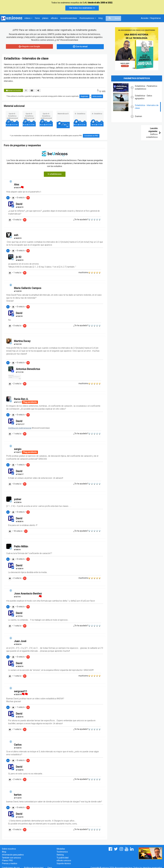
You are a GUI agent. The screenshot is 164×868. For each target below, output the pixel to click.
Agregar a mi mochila (13, 90)
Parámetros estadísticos (137, 78)
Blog (4, 852)
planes (45, 18)
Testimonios (62, 852)
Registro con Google (29, 46)
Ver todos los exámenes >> (82, 8)
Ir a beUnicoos (55, 174)
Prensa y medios (10, 863)
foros (37, 18)
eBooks (54, 18)
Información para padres (13, 855)
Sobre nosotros (9, 849)
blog (101, 18)
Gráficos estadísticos (153, 133)
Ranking (60, 855)
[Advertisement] (137, 159)
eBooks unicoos (64, 860)
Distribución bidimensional (20, 428)
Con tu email (80, 47)
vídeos (28, 18)
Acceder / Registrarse (151, 18)
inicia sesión (97, 96)
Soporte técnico (64, 863)
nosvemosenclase (69, 18)
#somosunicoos (88, 18)
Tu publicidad (63, 858)
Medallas (61, 849)
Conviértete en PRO (91, 136)
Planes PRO (7, 860)
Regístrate (84, 96)
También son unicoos (11, 858)
